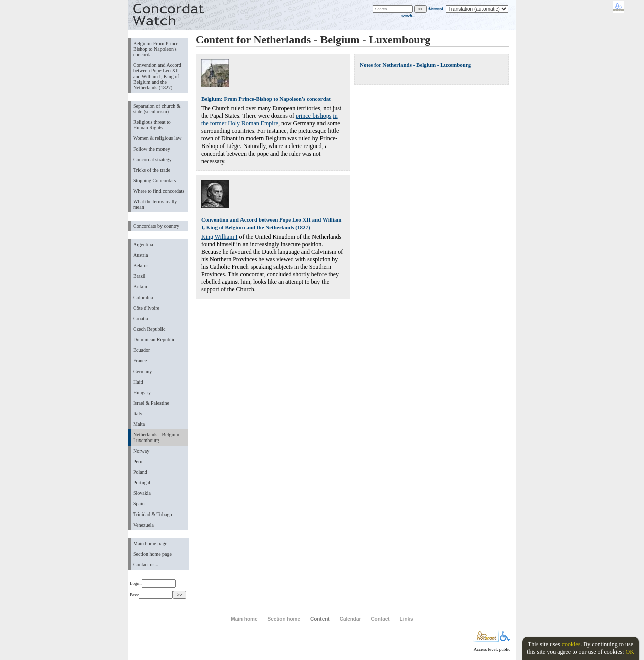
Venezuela (144, 525)
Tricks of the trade (152, 170)
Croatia (141, 318)
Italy (138, 414)
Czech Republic (149, 329)
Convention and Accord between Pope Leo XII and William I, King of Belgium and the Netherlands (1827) (157, 76)
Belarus (141, 266)
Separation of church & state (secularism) (157, 109)
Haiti (138, 382)
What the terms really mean (155, 204)
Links (407, 619)
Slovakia (142, 493)
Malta (139, 424)
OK (630, 652)
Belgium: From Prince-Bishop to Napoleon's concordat (157, 49)
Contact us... (146, 565)
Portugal (142, 483)
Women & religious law (157, 138)
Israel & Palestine (151, 403)
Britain (140, 287)
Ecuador (142, 350)
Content (320, 619)
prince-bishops (313, 116)
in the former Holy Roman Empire (269, 120)
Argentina (143, 244)
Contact (380, 619)
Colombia (143, 297)
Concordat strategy (152, 159)
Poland (140, 472)
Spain (139, 504)
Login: (153, 583)
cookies (571, 644)
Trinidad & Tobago (152, 514)
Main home (244, 619)
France (140, 361)
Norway (141, 451)
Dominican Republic (154, 340)
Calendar (350, 619)
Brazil (139, 276)
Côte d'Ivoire (146, 308)
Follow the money (152, 149)
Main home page (150, 543)
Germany (143, 371)
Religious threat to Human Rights (152, 125)
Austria (141, 255)
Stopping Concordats (154, 180)
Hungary (142, 392)
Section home (284, 619)
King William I (219, 237)
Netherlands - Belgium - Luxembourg (158, 437)
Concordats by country (156, 226)
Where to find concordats (159, 191)
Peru (138, 461)
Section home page (152, 554)
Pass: (151, 595)
